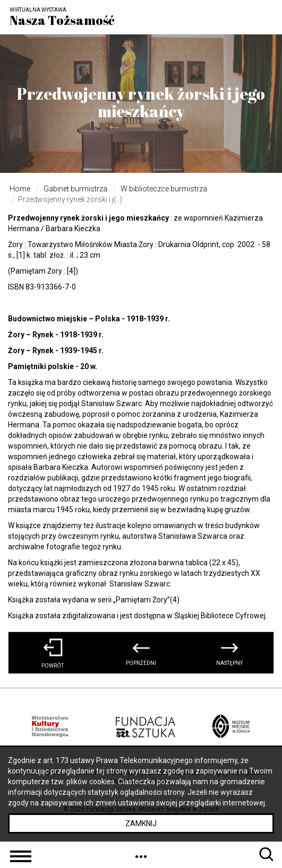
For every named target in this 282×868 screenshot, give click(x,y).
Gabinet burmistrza (75, 189)
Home (20, 189)
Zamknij (141, 823)
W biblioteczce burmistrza (164, 189)
